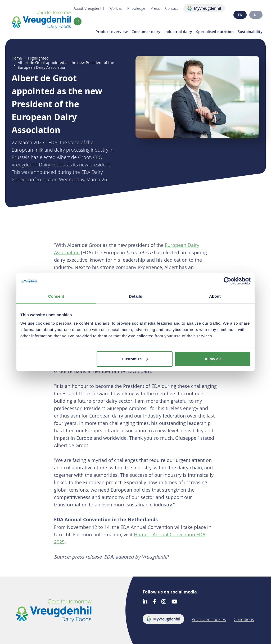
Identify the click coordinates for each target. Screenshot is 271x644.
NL (256, 15)
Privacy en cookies (209, 619)
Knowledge (136, 8)
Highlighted (38, 58)
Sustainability (250, 32)
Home (17, 58)
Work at (116, 8)
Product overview (112, 32)
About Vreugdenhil (89, 8)
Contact (172, 8)
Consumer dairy (146, 32)
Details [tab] (135, 296)
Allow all (213, 359)
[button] (78, 21)
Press (155, 8)
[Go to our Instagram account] (164, 602)
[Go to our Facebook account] (154, 602)
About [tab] (215, 296)
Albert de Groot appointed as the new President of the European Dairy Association (66, 65)
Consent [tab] (56, 296)
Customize (135, 359)
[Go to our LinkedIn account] (145, 602)
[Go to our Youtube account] (175, 602)
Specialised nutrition (215, 32)
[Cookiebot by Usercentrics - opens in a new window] (227, 281)
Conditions (244, 619)
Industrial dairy (178, 32)
